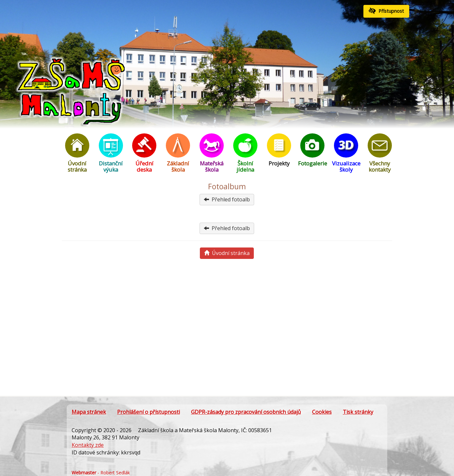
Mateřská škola (212, 153)
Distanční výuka (111, 153)
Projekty (279, 150)
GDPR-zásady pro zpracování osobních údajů (246, 412)
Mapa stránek (89, 412)
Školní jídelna (245, 153)
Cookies (322, 412)
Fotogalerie (312, 150)
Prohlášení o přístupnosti (148, 412)
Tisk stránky (358, 412)
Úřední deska (144, 153)
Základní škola (178, 153)
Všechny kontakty (380, 153)
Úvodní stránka (77, 153)
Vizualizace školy (346, 153)
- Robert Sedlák (101, 473)
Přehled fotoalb (227, 199)
